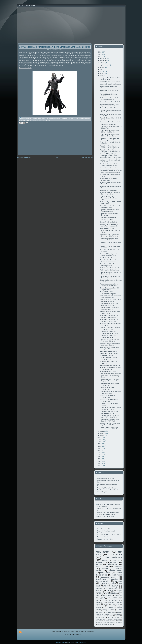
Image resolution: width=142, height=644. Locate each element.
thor (100, 594)
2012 (100, 461)
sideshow (118, 567)
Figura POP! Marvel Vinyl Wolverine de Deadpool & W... (110, 147)
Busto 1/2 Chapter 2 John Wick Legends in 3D (110, 312)
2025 (100, 54)
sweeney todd (100, 619)
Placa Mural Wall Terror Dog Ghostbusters (109, 400)
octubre (103, 63)
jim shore (113, 563)
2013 (100, 459)
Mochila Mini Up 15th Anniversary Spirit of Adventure (111, 193)
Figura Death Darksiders (108, 124)
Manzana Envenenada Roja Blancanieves (109, 91)
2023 (100, 437)
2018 (100, 448)
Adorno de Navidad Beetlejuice (110, 365)
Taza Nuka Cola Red (106, 355)
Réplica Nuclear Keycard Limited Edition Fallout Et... (110, 111)
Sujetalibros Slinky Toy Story (106, 478)
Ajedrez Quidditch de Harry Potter (111, 158)
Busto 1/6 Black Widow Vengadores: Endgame (108, 293)
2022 (100, 440)
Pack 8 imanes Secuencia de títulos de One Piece (109, 99)
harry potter (102, 552)
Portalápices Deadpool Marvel (109, 258)
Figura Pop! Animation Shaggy (107, 488)
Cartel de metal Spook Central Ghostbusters (110, 385)
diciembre (103, 59)
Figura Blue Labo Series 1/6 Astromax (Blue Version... (109, 320)
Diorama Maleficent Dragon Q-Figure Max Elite (110, 358)
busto (106, 585)
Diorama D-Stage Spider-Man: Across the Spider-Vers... (110, 255)
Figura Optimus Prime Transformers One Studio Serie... (108, 198)
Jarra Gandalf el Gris (104, 529)
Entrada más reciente (24, 157)
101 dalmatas (109, 607)
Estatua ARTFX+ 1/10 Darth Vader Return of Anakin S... (109, 225)
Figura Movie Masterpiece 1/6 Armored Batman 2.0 (109, 336)
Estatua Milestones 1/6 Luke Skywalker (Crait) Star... (109, 305)
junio (102, 71)
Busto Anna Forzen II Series (109, 353)
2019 (100, 446)
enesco (105, 569)
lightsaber (99, 590)
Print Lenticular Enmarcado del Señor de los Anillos (110, 277)
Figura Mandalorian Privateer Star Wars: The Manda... (111, 207)
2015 (100, 455)
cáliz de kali (119, 623)
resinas (103, 597)
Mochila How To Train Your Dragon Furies (108, 179)
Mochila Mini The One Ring (109, 190)
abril (101, 76)
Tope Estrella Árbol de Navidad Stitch (109, 535)
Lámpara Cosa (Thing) (107, 228)
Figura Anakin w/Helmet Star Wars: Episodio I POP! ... (109, 412)
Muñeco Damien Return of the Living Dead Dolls (109, 348)
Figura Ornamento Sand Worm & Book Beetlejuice (110, 368)
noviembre (103, 61)
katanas (111, 599)
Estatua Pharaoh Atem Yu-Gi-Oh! (110, 102)
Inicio (56, 157)
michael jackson (102, 624)
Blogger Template (60, 642)
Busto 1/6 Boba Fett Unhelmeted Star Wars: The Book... (110, 297)
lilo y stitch (118, 595)
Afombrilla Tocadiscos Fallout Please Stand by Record (109, 165)
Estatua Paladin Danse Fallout (110, 168)
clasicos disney (115, 571)
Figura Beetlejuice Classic (108, 371)
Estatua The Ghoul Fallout (108, 222)
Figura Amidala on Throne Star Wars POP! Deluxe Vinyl (110, 416)
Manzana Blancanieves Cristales (110, 84)
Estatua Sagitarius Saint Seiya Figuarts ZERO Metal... (110, 105)
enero (102, 435)
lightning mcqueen (113, 617)
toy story (118, 581)
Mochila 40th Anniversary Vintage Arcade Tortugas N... (111, 183)
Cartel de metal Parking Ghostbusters (107, 388)
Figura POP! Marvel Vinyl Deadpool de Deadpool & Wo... (110, 151)
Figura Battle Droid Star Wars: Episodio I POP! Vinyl (109, 420)
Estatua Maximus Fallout (108, 218)
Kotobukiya (112, 565)
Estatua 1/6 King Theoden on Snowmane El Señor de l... (109, 235)
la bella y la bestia (107, 583)
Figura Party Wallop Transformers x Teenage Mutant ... (111, 265)
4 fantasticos (110, 619)
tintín (119, 621)
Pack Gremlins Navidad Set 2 (109, 268)
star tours (110, 624)
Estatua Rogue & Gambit (108, 108)
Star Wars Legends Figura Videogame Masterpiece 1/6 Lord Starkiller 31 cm (53, 118)
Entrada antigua (88, 157)
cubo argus (99, 621)
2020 (100, 444)
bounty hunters (108, 611)
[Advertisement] (34, 141)
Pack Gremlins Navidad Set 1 (109, 270)
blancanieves (113, 589)
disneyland (116, 555)
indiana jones (100, 606)
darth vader (117, 575)
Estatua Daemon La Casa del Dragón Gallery (109, 289)
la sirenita (115, 585)
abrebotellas (100, 599)
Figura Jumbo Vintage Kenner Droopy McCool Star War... (109, 285)
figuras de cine (102, 567)
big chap (118, 619)
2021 (100, 442)
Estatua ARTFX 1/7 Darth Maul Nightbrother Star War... (110, 424)
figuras (115, 560)
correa (115, 597)
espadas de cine (103, 581)
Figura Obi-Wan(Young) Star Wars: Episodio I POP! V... (109, 428)
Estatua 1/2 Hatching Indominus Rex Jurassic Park (110, 328)
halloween (99, 589)
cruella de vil (115, 604)
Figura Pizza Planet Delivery (106, 516)
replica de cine (106, 573)
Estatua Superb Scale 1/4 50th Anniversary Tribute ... (110, 340)
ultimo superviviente (108, 623)
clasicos (110, 602)
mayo (102, 74)
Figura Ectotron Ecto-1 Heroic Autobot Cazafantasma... (109, 261)
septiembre (104, 65)
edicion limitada (111, 601)
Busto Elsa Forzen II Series (109, 351)
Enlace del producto (25, 68)
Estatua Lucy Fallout (106, 220)
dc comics (100, 563)
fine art (111, 606)
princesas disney (109, 577)
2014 (100, 457)
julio (101, 69)
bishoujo (115, 587)
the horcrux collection (109, 621)
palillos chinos (107, 595)
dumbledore (100, 602)
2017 (100, 450)
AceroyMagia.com (81, 642)
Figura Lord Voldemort (104, 537)
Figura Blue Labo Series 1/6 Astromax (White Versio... (109, 316)
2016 (100, 453)
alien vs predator (110, 609)
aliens (107, 592)
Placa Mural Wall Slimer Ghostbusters (108, 396)
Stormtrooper (101, 579)
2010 (100, 465)
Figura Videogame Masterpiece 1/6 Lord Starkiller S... (110, 131)
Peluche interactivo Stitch (105, 539)
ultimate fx (98, 623)
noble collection (113, 557)
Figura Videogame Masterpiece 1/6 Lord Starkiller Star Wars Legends (55, 47)
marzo (102, 431)
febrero (102, 433)
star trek (110, 590)
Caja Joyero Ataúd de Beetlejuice (111, 374)
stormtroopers (116, 614)
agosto (102, 67)
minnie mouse (101, 587)
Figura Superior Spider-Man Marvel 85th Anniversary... (109, 239)
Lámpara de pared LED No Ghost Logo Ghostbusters (111, 392)
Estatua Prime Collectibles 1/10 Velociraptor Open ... (110, 344)
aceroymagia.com (101, 616)
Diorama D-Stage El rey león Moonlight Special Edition (109, 155)
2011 (100, 463)
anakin (111, 616)
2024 (100, 56)
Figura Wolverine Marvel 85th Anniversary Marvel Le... (109, 211)
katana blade (100, 617)
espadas (114, 579)
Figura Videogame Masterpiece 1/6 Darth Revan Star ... (110, 135)
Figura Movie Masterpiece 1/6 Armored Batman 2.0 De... (109, 332)
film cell (106, 604)
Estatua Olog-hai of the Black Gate (108, 512)
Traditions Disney (111, 594)
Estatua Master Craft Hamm (106, 514)
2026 (100, 52)
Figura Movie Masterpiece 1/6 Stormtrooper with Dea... (109, 139)
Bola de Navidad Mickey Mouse (110, 82)
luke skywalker (117, 592)
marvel (104, 560)
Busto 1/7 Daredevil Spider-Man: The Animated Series (110, 301)
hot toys (99, 565)
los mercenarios (110, 612)
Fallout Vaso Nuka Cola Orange (110, 172)
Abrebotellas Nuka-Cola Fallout (110, 122)
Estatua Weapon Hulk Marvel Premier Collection (109, 309)
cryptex (118, 616)
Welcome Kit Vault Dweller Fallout (111, 170)
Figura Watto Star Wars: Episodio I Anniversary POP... (111, 408)
